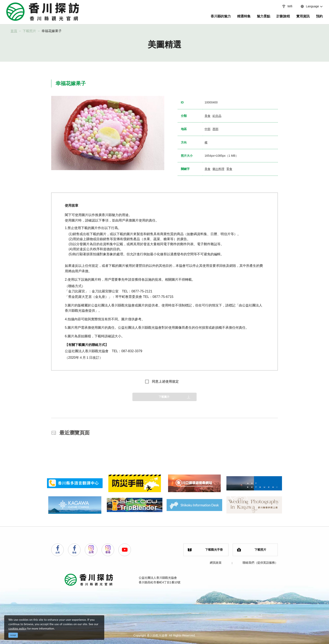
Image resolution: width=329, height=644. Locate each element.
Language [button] (306, 6)
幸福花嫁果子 (52, 31)
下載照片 (29, 31)
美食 (208, 116)
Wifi (283, 6)
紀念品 (217, 116)
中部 (208, 129)
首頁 (14, 31)
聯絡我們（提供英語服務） (260, 563)
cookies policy (17, 628)
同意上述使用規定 (165, 381)
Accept (13, 635)
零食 (229, 169)
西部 (215, 129)
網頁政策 (216, 563)
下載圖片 (164, 397)
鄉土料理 (218, 169)
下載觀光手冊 (205, 550)
